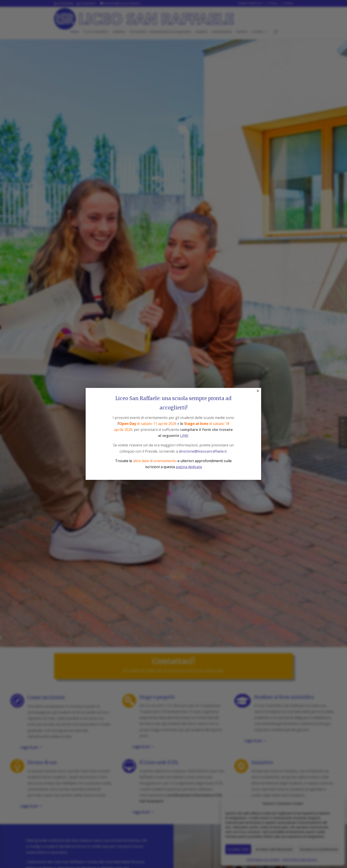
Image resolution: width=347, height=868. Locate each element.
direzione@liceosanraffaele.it (203, 451)
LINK (184, 436)
